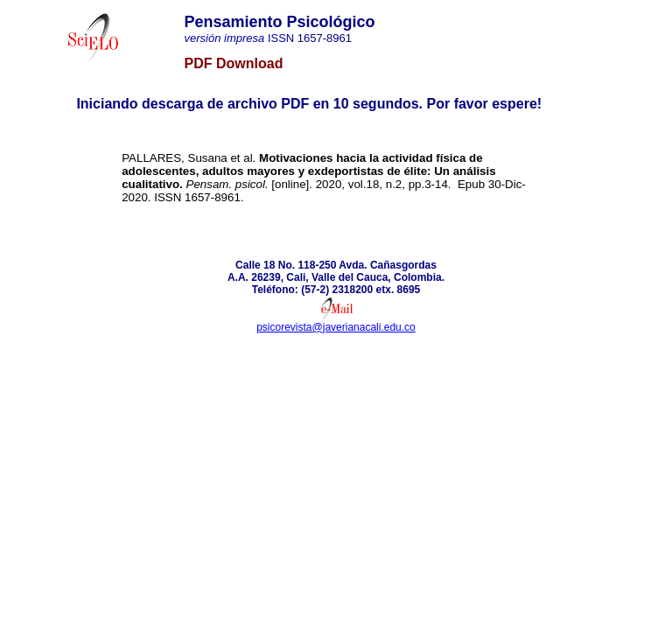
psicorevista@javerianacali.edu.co (336, 327)
